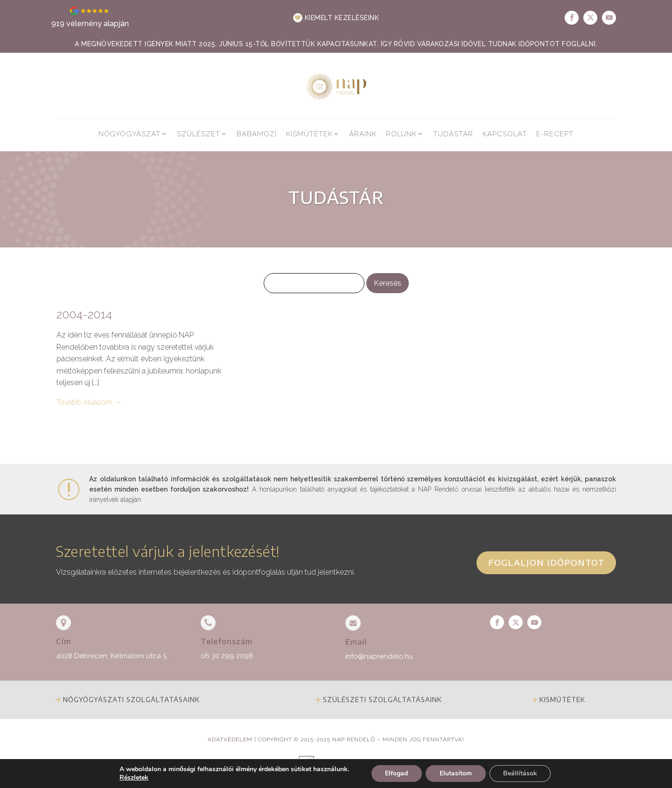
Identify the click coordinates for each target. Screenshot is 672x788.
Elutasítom (455, 773)
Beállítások (520, 773)
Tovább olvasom (84, 402)
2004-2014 (84, 315)
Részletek (133, 778)
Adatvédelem (230, 739)
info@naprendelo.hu (379, 656)
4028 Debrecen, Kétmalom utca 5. (112, 656)
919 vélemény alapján (90, 24)
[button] (336, 18)
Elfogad (396, 773)
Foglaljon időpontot (546, 562)
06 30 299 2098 (227, 656)
